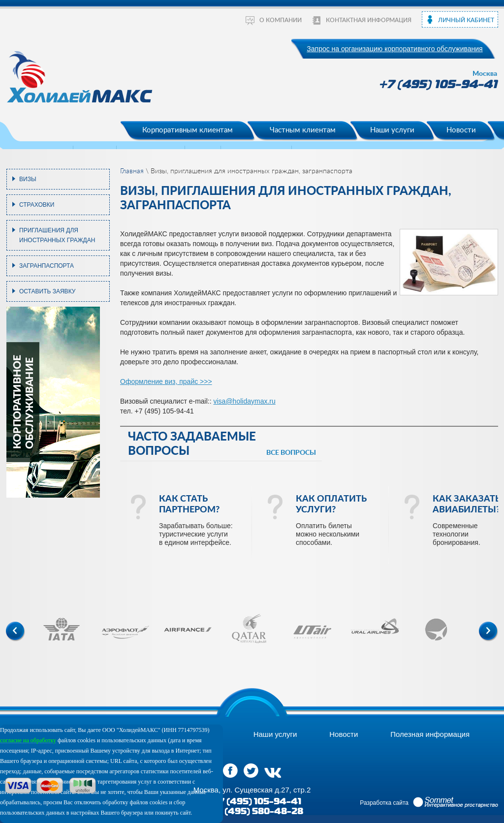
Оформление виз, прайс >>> (166, 381)
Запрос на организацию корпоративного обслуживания (394, 49)
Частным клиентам (303, 130)
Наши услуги (392, 130)
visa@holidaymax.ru (245, 401)
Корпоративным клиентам (188, 130)
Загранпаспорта (47, 266)
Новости (461, 130)
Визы (28, 179)
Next (488, 632)
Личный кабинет (466, 20)
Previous (16, 632)
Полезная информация (430, 734)
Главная (132, 171)
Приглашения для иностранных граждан (57, 235)
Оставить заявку (47, 291)
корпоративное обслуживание (23, 402)
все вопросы (291, 453)
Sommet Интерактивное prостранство (456, 802)
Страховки (37, 205)
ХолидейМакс (81, 80)
